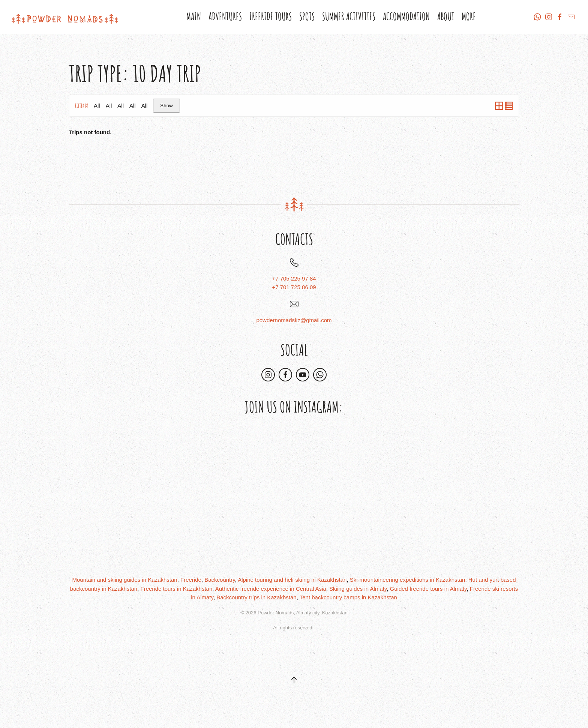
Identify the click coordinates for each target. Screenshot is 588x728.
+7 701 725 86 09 (294, 287)
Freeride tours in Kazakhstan (176, 589)
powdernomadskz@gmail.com (294, 320)
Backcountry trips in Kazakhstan (256, 597)
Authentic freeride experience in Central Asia (271, 589)
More (469, 17)
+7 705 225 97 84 (294, 278)
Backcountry (220, 580)
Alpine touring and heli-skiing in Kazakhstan (292, 580)
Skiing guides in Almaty (358, 589)
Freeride (191, 580)
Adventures (225, 17)
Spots (307, 17)
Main (194, 17)
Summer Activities (349, 17)
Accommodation (406, 17)
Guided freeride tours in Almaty (428, 589)
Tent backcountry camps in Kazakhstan (348, 597)
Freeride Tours (271, 17)
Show (166, 106)
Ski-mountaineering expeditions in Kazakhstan (408, 580)
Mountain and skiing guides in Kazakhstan (125, 580)
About (446, 17)
